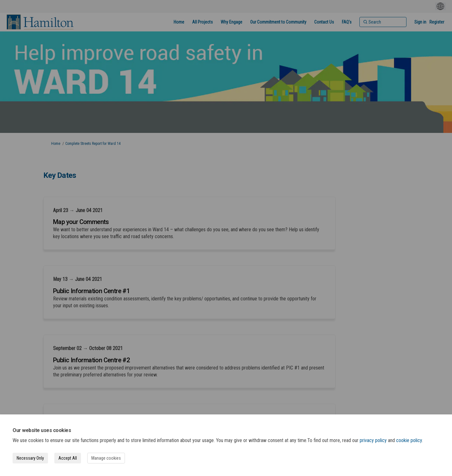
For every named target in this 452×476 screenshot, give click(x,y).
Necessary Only (30, 458)
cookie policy (409, 440)
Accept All (68, 458)
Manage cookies (106, 458)
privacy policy (373, 440)
